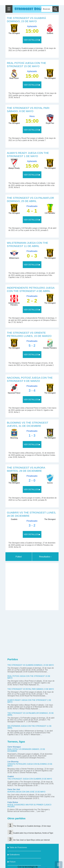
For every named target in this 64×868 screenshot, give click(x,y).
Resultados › (45, 557)
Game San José (14, 789)
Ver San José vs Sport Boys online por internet (31, 840)
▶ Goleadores (14, 855)
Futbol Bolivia (13, 802)
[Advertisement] (33, 586)
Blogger (42, 867)
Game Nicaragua (14, 747)
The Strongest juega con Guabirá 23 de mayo (30, 779)
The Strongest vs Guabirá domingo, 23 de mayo (31, 665)
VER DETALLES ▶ (32, 40)
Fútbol (19, 557)
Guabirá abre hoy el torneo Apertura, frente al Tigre (33, 833)
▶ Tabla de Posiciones (17, 847)
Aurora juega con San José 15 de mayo (26, 792)
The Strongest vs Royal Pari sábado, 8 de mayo (31, 689)
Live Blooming (13, 762)
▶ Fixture (12, 862)
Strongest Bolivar (31, 9)
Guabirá (11, 776)
